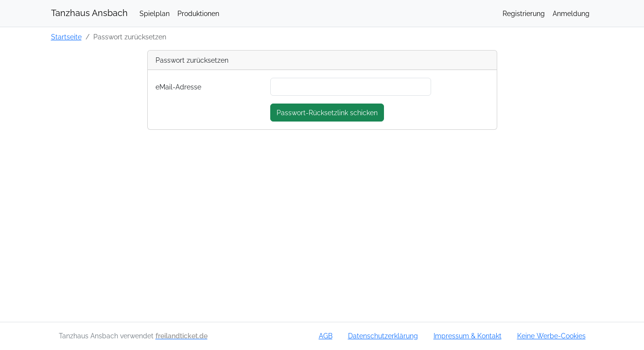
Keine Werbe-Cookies (551, 336)
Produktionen (198, 13)
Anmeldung (571, 13)
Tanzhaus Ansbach (89, 13)
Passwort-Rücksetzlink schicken (327, 113)
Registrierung (524, 13)
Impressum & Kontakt (468, 336)
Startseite (66, 37)
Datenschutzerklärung (383, 336)
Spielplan (155, 13)
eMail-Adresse (178, 87)
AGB (326, 336)
